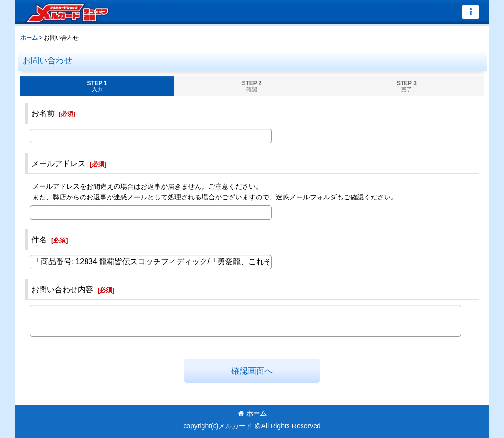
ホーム (252, 413)
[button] (471, 12)
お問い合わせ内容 (62, 289)
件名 (39, 240)
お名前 (43, 113)
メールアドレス (58, 163)
